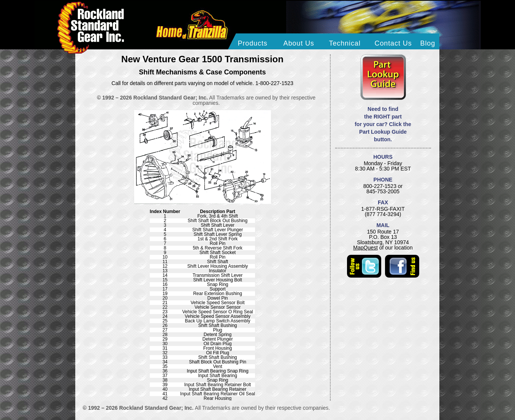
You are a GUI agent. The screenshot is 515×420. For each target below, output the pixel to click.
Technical (345, 43)
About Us (299, 43)
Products (253, 43)
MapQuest (365, 248)
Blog (428, 43)
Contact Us (393, 43)
